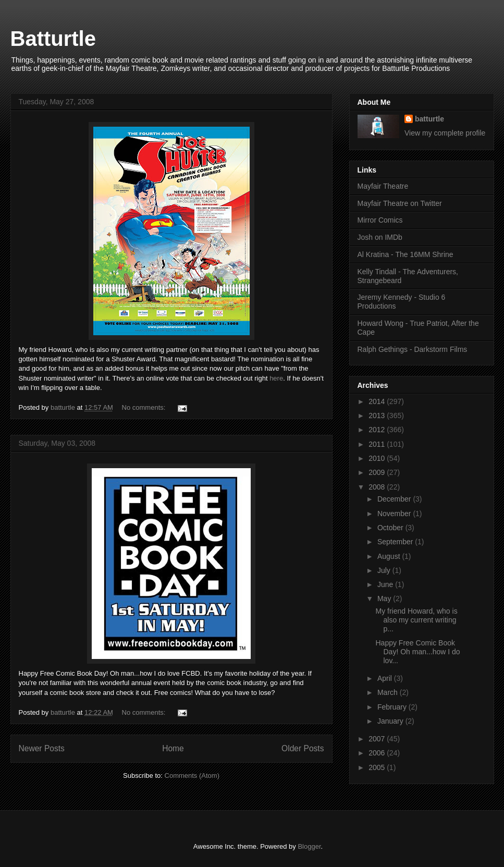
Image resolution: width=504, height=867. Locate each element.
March (389, 692)
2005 (378, 767)
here (276, 378)
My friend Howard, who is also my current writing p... (416, 620)
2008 (378, 487)
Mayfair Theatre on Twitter (400, 203)
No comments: (145, 407)
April (386, 678)
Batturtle (53, 39)
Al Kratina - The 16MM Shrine (405, 254)
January (391, 721)
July (385, 570)
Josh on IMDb (380, 237)
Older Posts (303, 748)
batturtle (429, 119)
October (391, 528)
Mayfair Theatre (383, 186)
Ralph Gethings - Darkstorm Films (413, 349)
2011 (378, 444)
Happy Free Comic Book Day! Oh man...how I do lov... (417, 652)
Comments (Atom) (192, 776)
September (396, 542)
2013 (378, 416)
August (390, 556)
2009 (378, 472)
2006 (378, 753)
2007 (378, 739)
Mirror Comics (380, 220)
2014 (378, 401)
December (395, 499)
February (393, 707)
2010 (378, 458)
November (395, 514)
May (385, 599)
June (386, 584)
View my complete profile (445, 133)
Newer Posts (42, 748)
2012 (378, 430)
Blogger (309, 846)
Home (173, 748)
